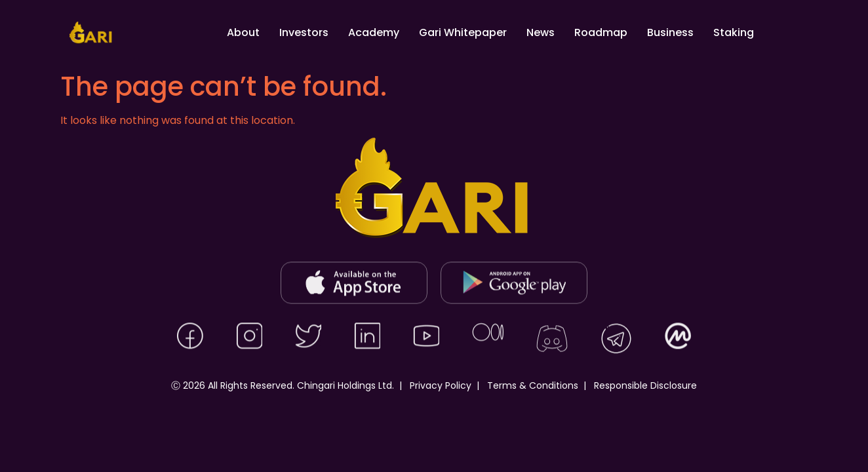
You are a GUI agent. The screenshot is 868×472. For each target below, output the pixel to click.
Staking (734, 32)
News (541, 32)
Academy (374, 32)
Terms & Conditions (533, 385)
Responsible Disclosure (645, 385)
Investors (304, 32)
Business (670, 32)
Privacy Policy (441, 385)
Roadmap (601, 32)
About (243, 32)
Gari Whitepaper (463, 32)
